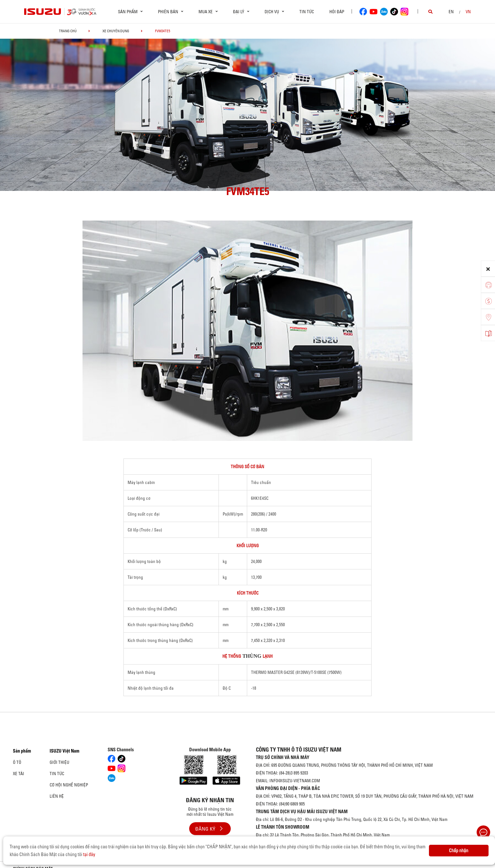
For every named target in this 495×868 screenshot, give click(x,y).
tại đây (89, 854)
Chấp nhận (459, 851)
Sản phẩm (22, 751)
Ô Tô (17, 762)
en (451, 12)
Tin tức (307, 12)
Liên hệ (57, 796)
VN (468, 12)
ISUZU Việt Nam (64, 751)
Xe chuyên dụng (116, 31)
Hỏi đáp (337, 12)
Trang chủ (68, 31)
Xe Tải (19, 774)
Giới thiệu (59, 762)
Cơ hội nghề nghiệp (69, 785)
